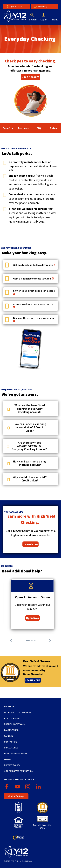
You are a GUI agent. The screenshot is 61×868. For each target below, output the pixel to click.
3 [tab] (36, 642)
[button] (46, 15)
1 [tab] (27, 642)
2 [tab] (33, 642)
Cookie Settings (16, 796)
